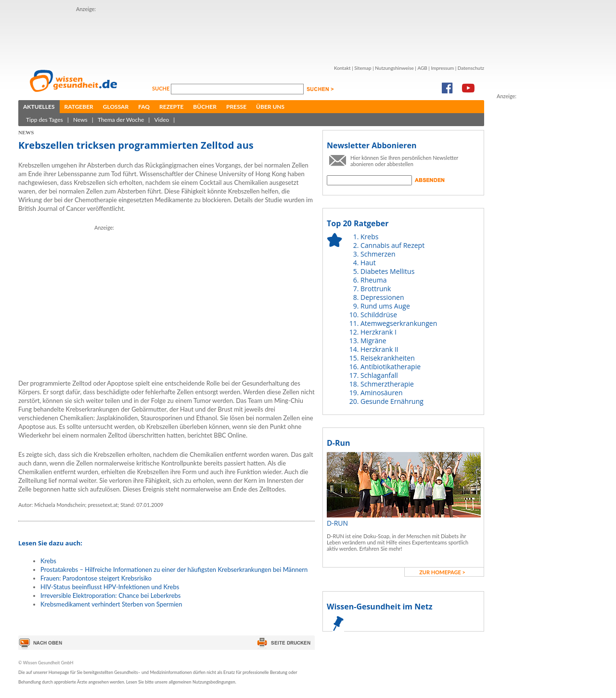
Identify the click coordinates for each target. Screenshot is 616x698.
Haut (368, 263)
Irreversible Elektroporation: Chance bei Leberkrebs (111, 595)
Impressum (442, 68)
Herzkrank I (379, 332)
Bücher (205, 107)
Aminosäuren (382, 393)
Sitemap (363, 68)
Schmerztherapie (387, 384)
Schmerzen (378, 254)
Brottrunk (376, 289)
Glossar (116, 107)
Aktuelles (39, 107)
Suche (161, 88)
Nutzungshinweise (394, 68)
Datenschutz (471, 68)
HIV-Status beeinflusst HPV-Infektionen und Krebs (110, 587)
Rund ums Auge (385, 306)
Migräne (373, 341)
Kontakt (342, 68)
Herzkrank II (379, 349)
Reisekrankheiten (388, 358)
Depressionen (382, 297)
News (80, 120)
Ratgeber (79, 107)
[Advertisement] (251, 35)
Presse (236, 107)
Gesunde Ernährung (392, 401)
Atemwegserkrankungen (399, 323)
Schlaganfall (379, 375)
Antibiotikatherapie (391, 367)
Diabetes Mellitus (387, 271)
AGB (422, 68)
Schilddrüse (379, 315)
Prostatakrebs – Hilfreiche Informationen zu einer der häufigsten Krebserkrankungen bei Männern (174, 569)
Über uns (270, 107)
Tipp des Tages (45, 120)
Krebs (48, 561)
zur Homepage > (442, 572)
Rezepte (171, 107)
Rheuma (373, 280)
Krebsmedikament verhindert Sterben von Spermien (111, 604)
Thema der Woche (121, 120)
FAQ (144, 107)
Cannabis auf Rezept (392, 245)
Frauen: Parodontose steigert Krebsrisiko (96, 578)
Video (161, 120)
